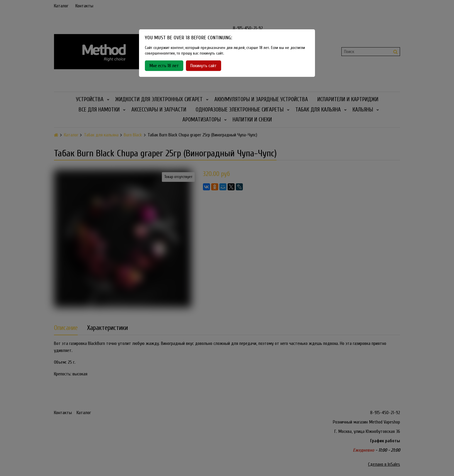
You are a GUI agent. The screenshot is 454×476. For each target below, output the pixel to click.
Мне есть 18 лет (164, 66)
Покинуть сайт (204, 66)
